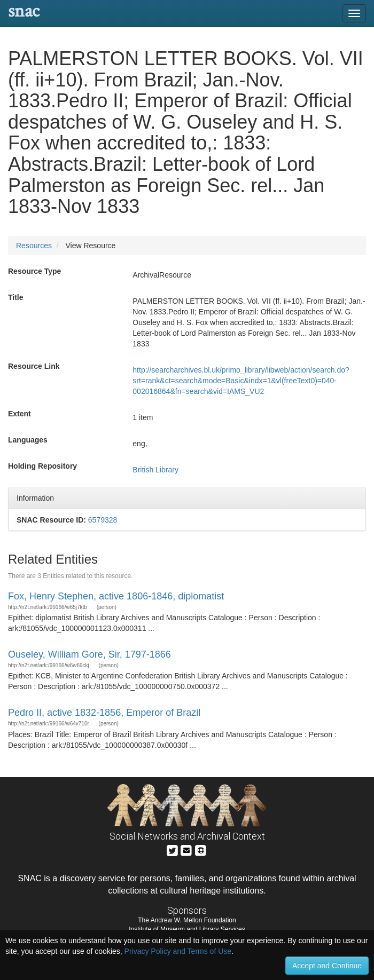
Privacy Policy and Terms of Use (178, 951)
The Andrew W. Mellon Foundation (187, 920)
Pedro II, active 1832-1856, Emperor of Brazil (104, 713)
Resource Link (34, 366)
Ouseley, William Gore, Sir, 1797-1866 (89, 654)
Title (16, 297)
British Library (155, 470)
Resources (34, 246)
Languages (28, 440)
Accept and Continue (327, 966)
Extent (20, 414)
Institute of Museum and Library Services (187, 929)
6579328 (103, 520)
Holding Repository (42, 466)
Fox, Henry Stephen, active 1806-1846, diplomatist (116, 596)
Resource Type (34, 271)
